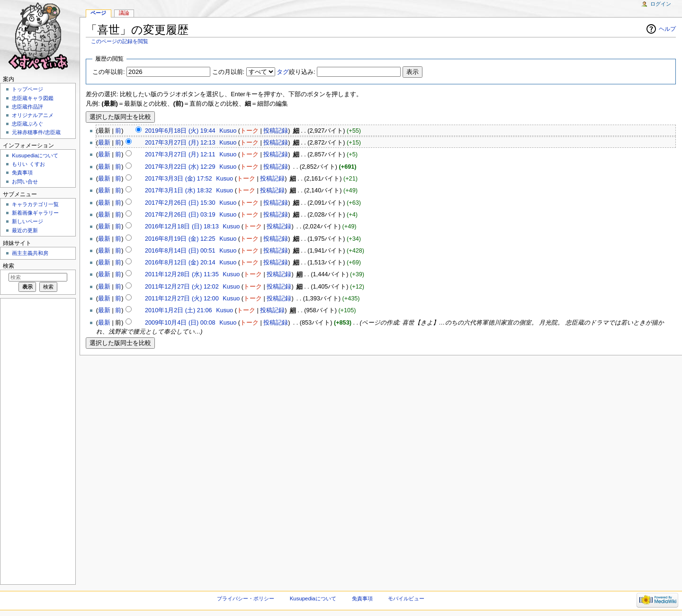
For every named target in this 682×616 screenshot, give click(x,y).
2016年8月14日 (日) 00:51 (180, 251)
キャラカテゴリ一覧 (35, 204)
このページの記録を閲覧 (120, 41)
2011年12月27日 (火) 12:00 (182, 299)
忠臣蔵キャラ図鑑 (33, 98)
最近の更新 (25, 230)
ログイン (661, 4)
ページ (98, 13)
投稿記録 (276, 131)
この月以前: (229, 72)
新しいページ (27, 221)
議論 (124, 13)
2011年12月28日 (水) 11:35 (182, 274)
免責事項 (22, 172)
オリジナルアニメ (33, 115)
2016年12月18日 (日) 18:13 (182, 226)
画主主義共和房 (30, 253)
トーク (249, 131)
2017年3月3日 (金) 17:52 (179, 179)
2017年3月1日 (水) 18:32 (179, 190)
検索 (9, 266)
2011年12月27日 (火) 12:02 (182, 287)
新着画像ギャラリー (35, 213)
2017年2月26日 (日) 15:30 (180, 203)
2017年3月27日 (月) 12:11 (180, 154)
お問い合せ (25, 181)
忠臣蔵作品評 (27, 107)
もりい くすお (28, 164)
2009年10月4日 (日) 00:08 (180, 323)
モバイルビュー (406, 598)
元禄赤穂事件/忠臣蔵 (36, 132)
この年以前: (109, 72)
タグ (283, 72)
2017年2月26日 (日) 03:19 (180, 215)
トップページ (27, 89)
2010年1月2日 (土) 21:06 (179, 310)
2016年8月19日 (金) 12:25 (180, 239)
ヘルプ (667, 29)
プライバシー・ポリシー (246, 598)
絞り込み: (296, 72)
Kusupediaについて (35, 155)
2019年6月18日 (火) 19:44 (180, 131)
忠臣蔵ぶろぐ (27, 124)
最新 (104, 143)
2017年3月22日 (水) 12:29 (180, 167)
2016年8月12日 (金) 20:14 (180, 263)
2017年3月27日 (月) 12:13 (180, 143)
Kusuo (228, 131)
